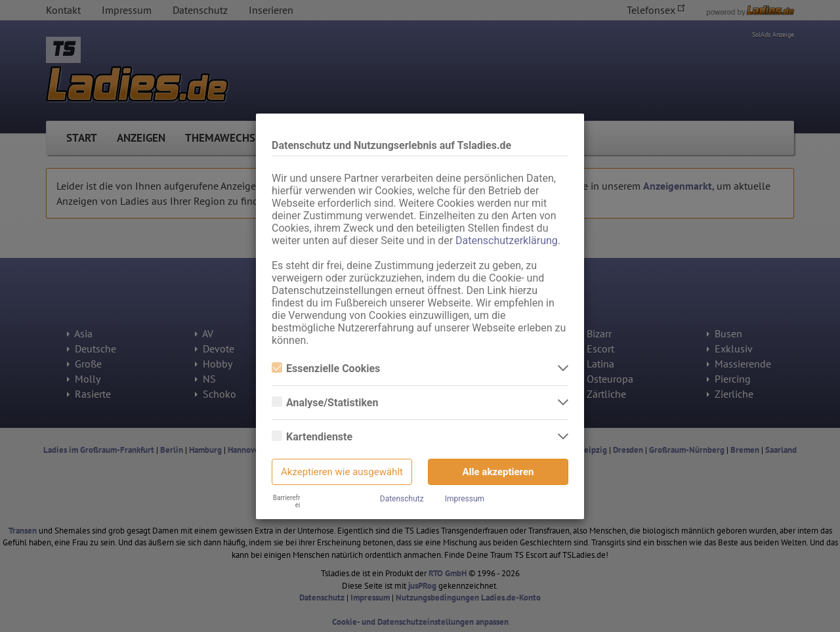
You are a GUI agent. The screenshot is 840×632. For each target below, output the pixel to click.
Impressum (465, 499)
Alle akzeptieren (498, 472)
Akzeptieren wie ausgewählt (342, 472)
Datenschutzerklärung (507, 241)
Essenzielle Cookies (326, 369)
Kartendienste (312, 437)
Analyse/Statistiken (325, 403)
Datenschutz (402, 499)
